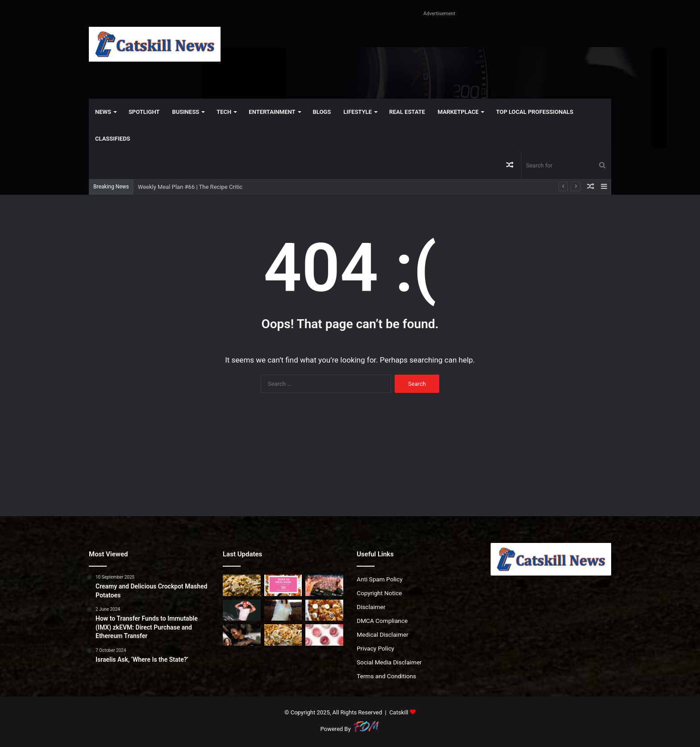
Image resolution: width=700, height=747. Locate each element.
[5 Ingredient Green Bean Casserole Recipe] (283, 635)
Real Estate (407, 112)
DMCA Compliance (382, 621)
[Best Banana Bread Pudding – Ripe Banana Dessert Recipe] (324, 610)
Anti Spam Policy (380, 579)
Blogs (322, 112)
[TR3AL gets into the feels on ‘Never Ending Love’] (242, 610)
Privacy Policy (375, 648)
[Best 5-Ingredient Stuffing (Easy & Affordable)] (242, 585)
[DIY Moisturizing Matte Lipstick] (324, 635)
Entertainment (272, 112)
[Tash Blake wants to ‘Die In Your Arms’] (283, 610)
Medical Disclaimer (383, 634)
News (103, 112)
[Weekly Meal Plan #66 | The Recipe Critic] (283, 585)
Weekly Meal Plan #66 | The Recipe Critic (190, 187)
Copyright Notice (379, 593)
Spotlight (144, 112)
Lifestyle (358, 112)
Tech (224, 112)
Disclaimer (371, 607)
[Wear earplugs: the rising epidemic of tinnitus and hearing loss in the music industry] (242, 635)
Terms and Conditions (386, 676)
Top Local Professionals (535, 112)
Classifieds (113, 139)
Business (185, 112)
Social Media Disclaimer (389, 662)
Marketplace (458, 112)
